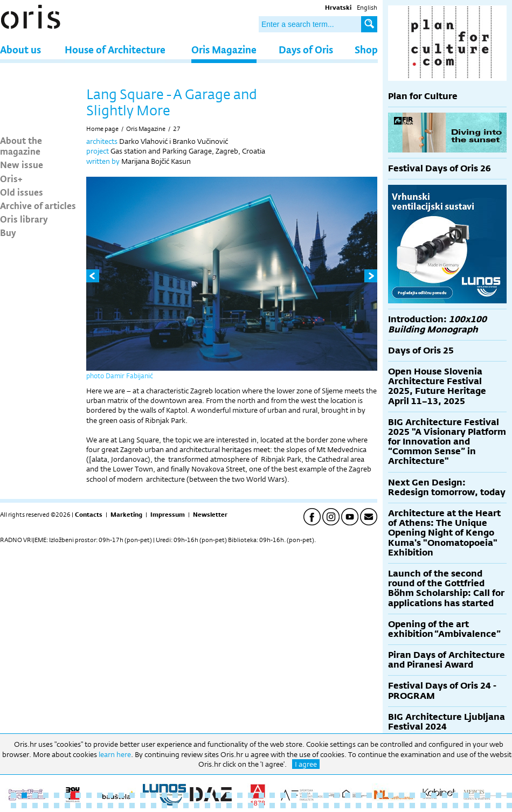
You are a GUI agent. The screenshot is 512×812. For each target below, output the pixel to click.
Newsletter (210, 515)
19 (207, 795)
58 (121, 806)
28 (305, 795)
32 (348, 795)
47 (509, 795)
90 (466, 806)
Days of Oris (306, 49)
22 (240, 795)
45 (488, 795)
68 (229, 806)
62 (164, 806)
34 (369, 795)
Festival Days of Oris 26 (440, 168)
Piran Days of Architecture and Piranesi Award (447, 660)
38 (412, 795)
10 (110, 795)
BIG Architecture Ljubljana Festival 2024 (447, 722)
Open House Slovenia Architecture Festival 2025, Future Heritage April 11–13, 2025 (437, 386)
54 (78, 806)
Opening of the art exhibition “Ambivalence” (444, 629)
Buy (8, 232)
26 (283, 795)
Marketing (126, 515)
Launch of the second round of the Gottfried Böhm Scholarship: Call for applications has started (446, 588)
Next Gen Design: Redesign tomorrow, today (447, 487)
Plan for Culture (423, 96)
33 (358, 795)
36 (391, 795)
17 (186, 795)
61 (154, 806)
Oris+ (11, 178)
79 (348, 806)
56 (100, 806)
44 (477, 795)
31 (337, 795)
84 (402, 806)
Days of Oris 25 (421, 351)
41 (445, 795)
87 (434, 806)
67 (218, 806)
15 (164, 795)
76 (315, 806)
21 (229, 795)
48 (13, 806)
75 (305, 806)
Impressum (168, 515)
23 (251, 795)
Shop (366, 49)
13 (143, 795)
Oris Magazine (224, 49)
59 (132, 806)
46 (499, 795)
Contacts (89, 515)
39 (423, 795)
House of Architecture (115, 49)
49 (24, 806)
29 (315, 795)
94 (509, 806)
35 (380, 795)
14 (154, 795)
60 (143, 806)
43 (466, 795)
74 (294, 806)
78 (337, 806)
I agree (306, 764)
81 (369, 806)
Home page (102, 129)
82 (380, 806)
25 (272, 795)
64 (186, 806)
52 (57, 806)
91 (477, 806)
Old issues (22, 192)
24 (261, 795)
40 (434, 795)
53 (67, 806)
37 (402, 795)
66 (207, 806)
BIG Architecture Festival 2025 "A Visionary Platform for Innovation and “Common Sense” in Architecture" (447, 442)
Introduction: (437, 324)
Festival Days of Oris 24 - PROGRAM (442, 690)
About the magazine (21, 145)
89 (455, 806)
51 (46, 806)
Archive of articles (38, 205)
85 (412, 806)
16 (175, 795)
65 (197, 806)
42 (455, 795)
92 (488, 806)
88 (445, 806)
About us (20, 49)
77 (326, 806)
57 (110, 806)
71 (261, 806)
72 (272, 806)
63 (175, 806)
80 (358, 806)
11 (121, 795)
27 (177, 129)
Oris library (24, 219)
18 (197, 795)
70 (251, 806)
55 (89, 806)
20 (218, 795)
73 (283, 806)
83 (391, 806)
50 (35, 806)
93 (499, 806)
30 (326, 795)
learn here (115, 754)
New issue (22, 164)
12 (132, 795)
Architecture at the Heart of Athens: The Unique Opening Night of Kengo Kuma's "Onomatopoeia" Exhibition (444, 533)
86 (423, 806)
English (367, 8)
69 (240, 806)
